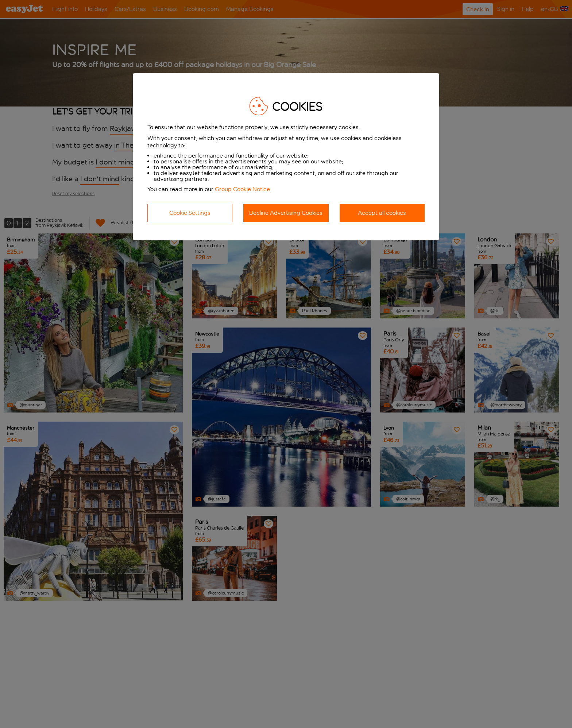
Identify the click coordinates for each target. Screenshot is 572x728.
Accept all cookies (382, 213)
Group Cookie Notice (242, 189)
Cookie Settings (190, 213)
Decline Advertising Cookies (286, 213)
